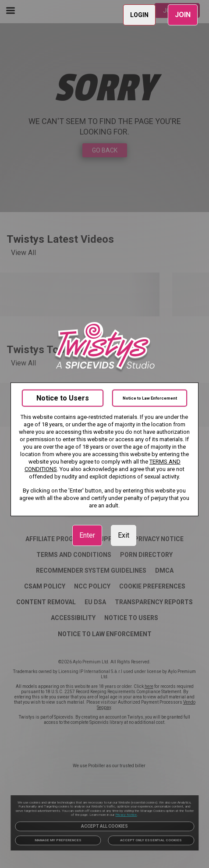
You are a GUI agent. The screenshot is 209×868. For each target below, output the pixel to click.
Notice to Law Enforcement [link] (150, 398)
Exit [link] (124, 535)
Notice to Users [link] (63, 398)
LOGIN (139, 15)
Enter (87, 535)
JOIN (183, 15)
